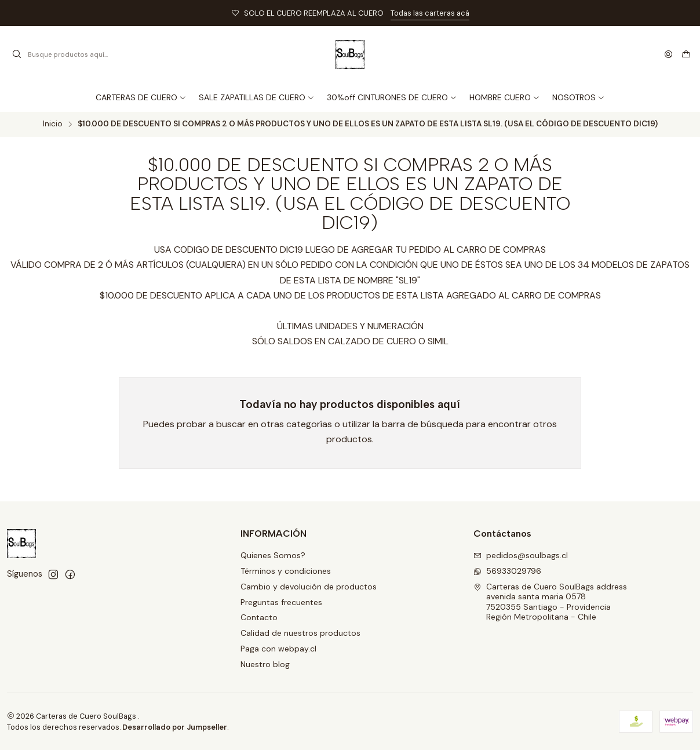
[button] (579, 97)
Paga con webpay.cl (278, 649)
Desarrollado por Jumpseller (175, 727)
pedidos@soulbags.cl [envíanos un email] (521, 555)
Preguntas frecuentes (281, 602)
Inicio (53, 124)
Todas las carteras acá (430, 13)
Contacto (259, 617)
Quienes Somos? (273, 555)
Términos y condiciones (286, 571)
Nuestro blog (265, 664)
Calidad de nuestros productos (300, 633)
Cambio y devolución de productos (309, 587)
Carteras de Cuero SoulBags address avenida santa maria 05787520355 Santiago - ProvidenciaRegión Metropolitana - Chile (550, 602)
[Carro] (686, 54)
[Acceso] (668, 54)
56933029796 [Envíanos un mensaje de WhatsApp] (507, 571)
